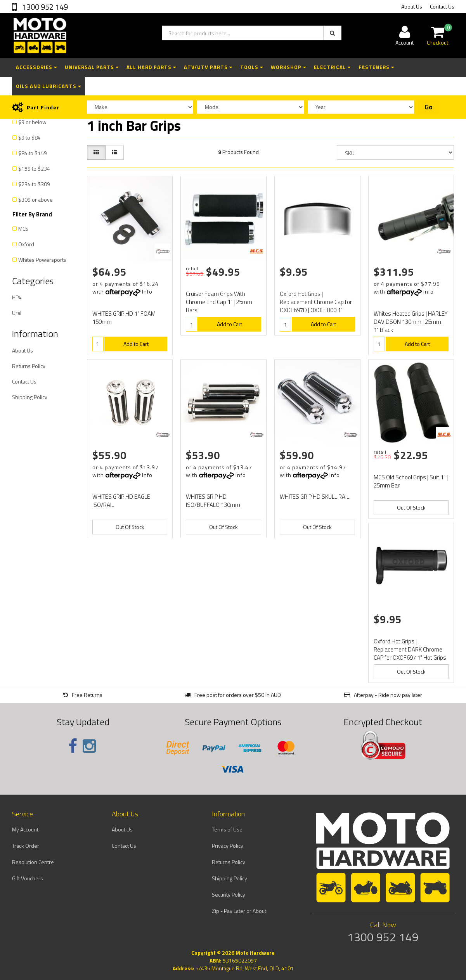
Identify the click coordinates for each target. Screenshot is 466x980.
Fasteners (376, 67)
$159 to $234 (34, 169)
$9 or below (32, 122)
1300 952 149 (44, 7)
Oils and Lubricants (49, 86)
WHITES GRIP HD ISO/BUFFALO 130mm (213, 501)
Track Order (26, 846)
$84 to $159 (33, 153)
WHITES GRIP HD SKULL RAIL (314, 497)
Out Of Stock (130, 527)
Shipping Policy (30, 397)
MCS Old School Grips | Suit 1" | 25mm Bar (411, 481)
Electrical (332, 67)
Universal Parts (92, 67)
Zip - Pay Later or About (239, 911)
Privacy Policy (228, 846)
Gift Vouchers (28, 878)
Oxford (26, 244)
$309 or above (36, 200)
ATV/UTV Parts (208, 67)
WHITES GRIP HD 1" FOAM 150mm (124, 318)
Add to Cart (136, 344)
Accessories (36, 67)
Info (147, 291)
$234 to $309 (34, 184)
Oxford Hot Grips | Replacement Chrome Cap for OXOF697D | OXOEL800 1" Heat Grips (316, 306)
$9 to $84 (29, 137)
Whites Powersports (42, 260)
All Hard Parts (151, 67)
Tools (252, 67)
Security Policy (229, 894)
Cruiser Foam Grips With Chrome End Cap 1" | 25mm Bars (219, 302)
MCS (23, 229)
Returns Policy (29, 366)
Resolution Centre (33, 862)
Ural (17, 313)
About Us (412, 6)
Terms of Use (227, 829)
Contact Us (442, 6)
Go (429, 107)
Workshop (288, 67)
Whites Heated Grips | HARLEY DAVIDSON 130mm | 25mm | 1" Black (411, 322)
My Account (25, 829)
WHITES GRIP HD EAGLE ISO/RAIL (121, 501)
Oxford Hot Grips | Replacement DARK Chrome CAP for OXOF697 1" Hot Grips (410, 649)
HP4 (17, 297)
